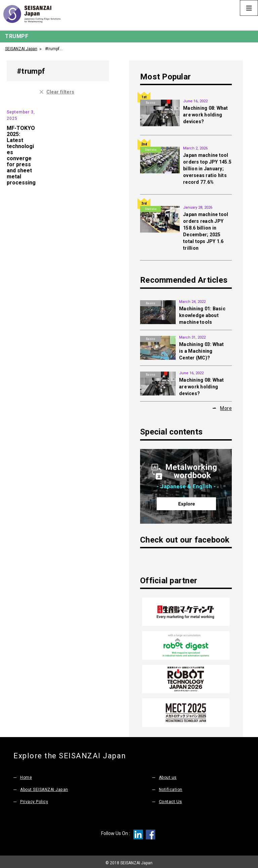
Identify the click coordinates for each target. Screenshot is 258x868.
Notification (171, 787)
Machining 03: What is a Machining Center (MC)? (202, 351)
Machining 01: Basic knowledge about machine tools (202, 315)
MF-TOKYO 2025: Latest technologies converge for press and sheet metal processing (21, 174)
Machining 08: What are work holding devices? (206, 115)
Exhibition (17, 108)
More (226, 408)
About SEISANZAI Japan (46, 787)
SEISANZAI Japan (21, 48)
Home (26, 775)
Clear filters (60, 92)
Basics (150, 103)
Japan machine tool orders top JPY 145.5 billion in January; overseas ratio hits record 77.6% (207, 169)
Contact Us (170, 800)
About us (168, 775)
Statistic (151, 150)
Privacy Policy (34, 800)
